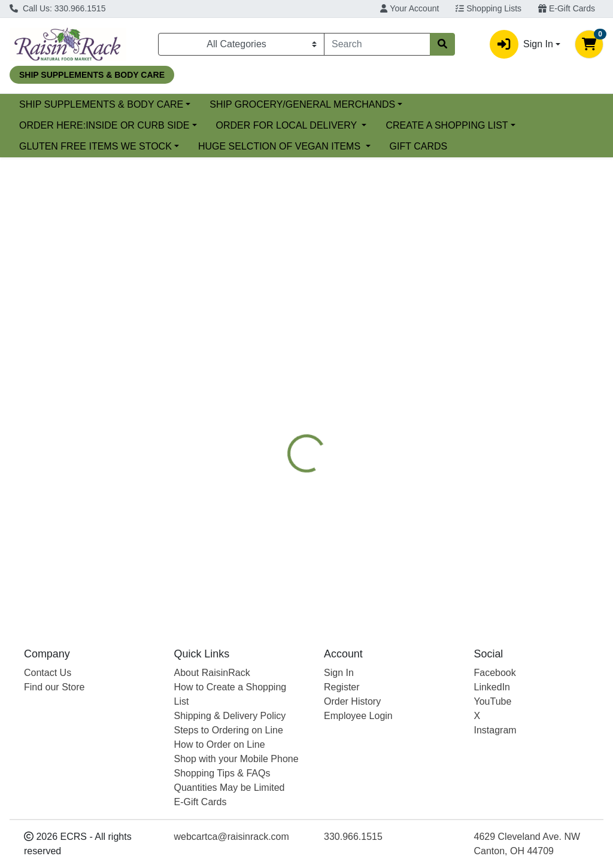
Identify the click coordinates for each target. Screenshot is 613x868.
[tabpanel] (434, 431)
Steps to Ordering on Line (229, 730)
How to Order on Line (220, 744)
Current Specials (54, 104)
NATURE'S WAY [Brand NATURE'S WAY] (408, 450)
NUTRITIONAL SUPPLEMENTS (504, 310)
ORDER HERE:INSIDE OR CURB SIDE (104, 125)
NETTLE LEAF (302, 572)
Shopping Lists (488, 8)
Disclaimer (379, 333)
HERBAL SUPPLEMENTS (373, 310)
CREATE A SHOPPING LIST (447, 125)
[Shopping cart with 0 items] (589, 44)
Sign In (339, 673)
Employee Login (358, 716)
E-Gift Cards (567, 8)
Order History (352, 701)
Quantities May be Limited (230, 788)
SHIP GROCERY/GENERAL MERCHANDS (400, 104)
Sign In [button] (521, 44)
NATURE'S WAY (306, 333)
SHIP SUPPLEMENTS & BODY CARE (198, 104)
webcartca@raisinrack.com (232, 837)
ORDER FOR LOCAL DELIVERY (288, 125)
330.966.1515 (353, 837)
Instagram (495, 730)
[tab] (289, 310)
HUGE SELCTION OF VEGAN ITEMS (281, 146)
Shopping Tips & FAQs (222, 773)
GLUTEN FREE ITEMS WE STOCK (95, 146)
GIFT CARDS (419, 146)
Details (289, 310)
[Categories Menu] (241, 44)
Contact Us (48, 673)
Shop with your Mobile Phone (236, 759)
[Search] (377, 44)
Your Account (409, 8)
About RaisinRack (212, 673)
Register (342, 687)
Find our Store (54, 687)
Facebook (495, 673)
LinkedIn (492, 687)
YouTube (493, 701)
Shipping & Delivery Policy (230, 716)
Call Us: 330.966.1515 (57, 8)
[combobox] (377, 44)
